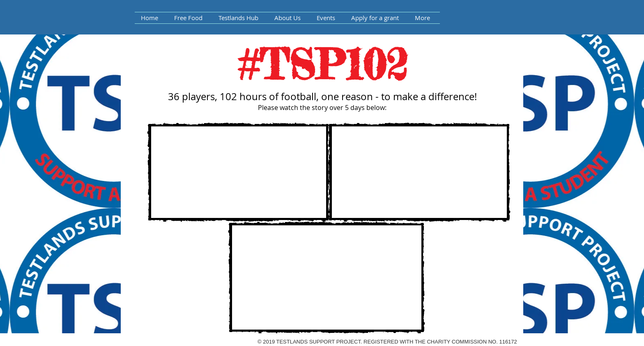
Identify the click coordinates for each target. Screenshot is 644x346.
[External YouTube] (238, 172)
